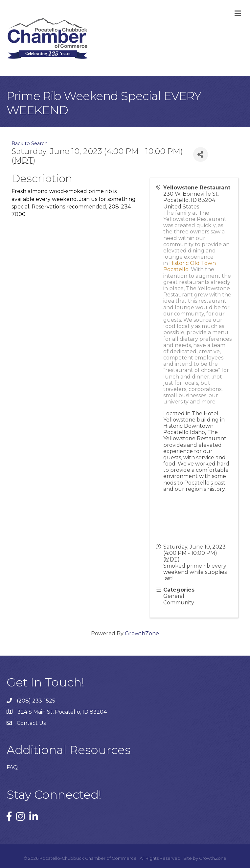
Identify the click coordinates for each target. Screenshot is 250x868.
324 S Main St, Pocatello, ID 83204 (62, 712)
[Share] (201, 154)
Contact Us (31, 723)
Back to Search (30, 143)
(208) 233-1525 (36, 701)
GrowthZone (142, 633)
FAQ (12, 767)
